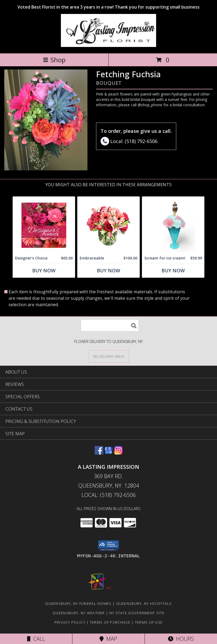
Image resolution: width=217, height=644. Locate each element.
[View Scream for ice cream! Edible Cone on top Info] (173, 225)
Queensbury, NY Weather (79, 613)
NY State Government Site (137, 613)
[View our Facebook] (99, 453)
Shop (54, 60)
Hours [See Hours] (181, 639)
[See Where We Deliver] (109, 356)
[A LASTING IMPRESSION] (108, 45)
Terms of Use (149, 622)
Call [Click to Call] (36, 639)
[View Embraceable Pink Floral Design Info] (108, 225)
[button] (108, 546)
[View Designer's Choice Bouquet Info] (44, 225)
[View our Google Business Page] (109, 453)
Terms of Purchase (110, 622)
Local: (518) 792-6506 (109, 495)
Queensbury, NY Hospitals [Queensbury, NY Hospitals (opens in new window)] (144, 603)
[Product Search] (110, 325)
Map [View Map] (108, 639)
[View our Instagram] (118, 453)
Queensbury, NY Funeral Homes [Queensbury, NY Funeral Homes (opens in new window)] (78, 603)
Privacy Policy (70, 622)
